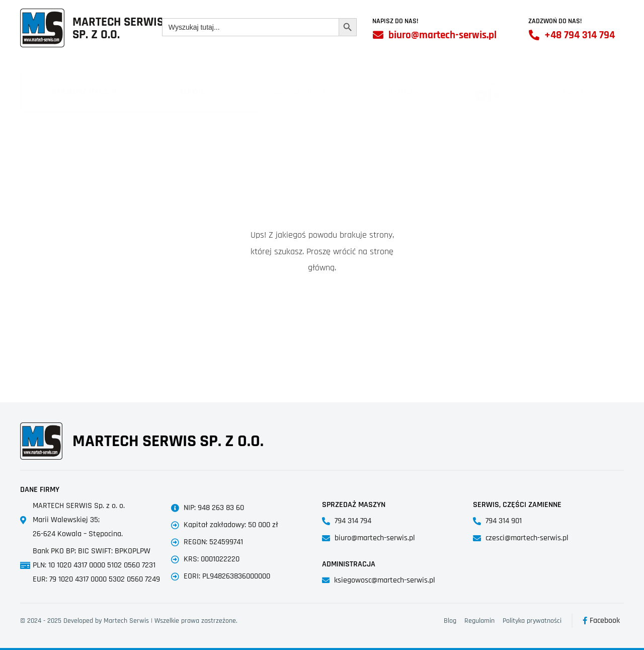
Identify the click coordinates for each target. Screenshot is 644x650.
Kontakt (577, 91)
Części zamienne (297, 91)
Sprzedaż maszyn (84, 91)
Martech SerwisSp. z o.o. (118, 28)
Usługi (400, 91)
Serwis (192, 91)
